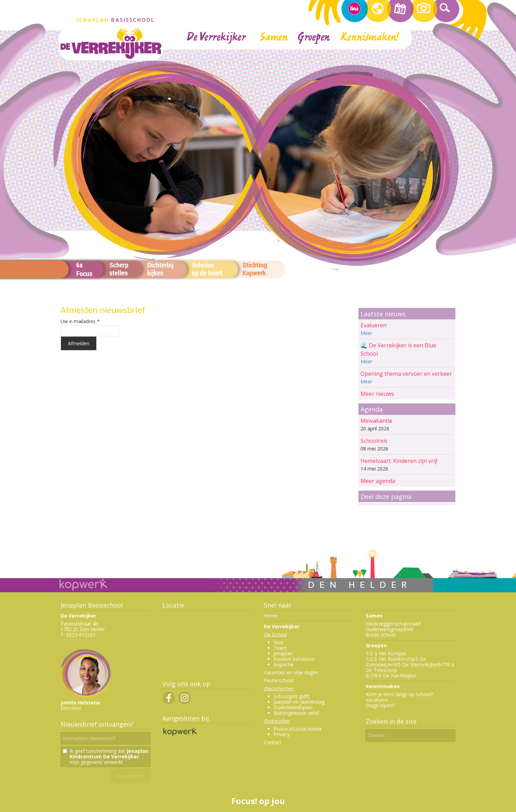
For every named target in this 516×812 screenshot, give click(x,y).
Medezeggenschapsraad (393, 624)
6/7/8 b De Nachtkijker (391, 676)
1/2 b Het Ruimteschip (390, 659)
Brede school (381, 635)
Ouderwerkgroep (385, 629)
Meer (366, 333)
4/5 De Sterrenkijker (416, 664)
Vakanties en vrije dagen (291, 672)
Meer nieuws (377, 394)
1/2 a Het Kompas (386, 653)
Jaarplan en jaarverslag (299, 702)
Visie (279, 642)
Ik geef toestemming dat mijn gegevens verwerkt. (109, 757)
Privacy (282, 734)
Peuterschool (279, 680)
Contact (273, 742)
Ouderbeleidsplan (293, 707)
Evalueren (373, 325)
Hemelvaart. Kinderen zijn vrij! (399, 461)
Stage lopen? (380, 705)
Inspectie (284, 664)
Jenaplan (283, 653)
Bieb (408, 629)
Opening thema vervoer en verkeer (406, 374)
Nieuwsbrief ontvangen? (97, 724)
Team (280, 648)
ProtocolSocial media (297, 729)
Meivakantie (376, 421)
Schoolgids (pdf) (292, 696)
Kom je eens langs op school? (399, 694)
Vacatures (377, 700)
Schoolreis (374, 441)
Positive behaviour (294, 659)
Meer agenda (378, 481)
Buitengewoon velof (296, 713)
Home (271, 616)
